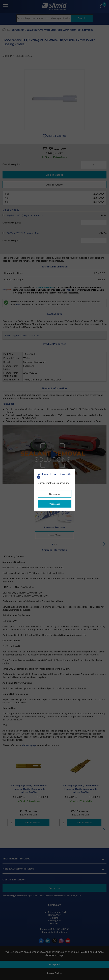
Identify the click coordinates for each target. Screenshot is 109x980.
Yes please (55, 504)
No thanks (54, 494)
